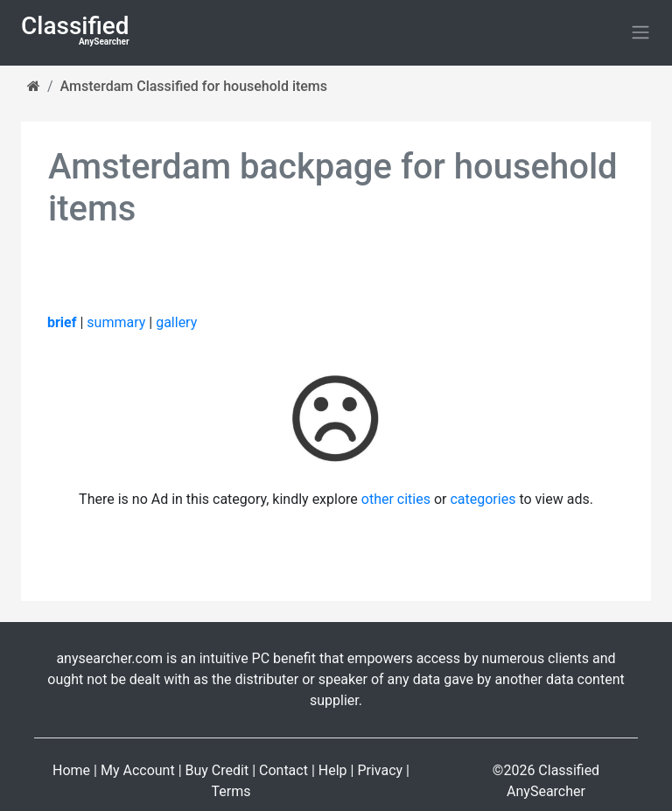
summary (116, 322)
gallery (176, 322)
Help (333, 770)
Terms (231, 791)
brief (62, 322)
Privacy (380, 770)
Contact (283, 770)
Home (71, 770)
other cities (396, 499)
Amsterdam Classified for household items (194, 86)
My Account (138, 770)
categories (483, 499)
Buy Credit (217, 770)
